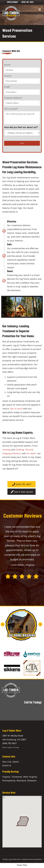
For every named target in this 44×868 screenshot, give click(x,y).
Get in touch (16, 409)
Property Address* (22, 101)
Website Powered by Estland (32, 859)
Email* (22, 90)
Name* (22, 68)
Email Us (7, 765)
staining (6, 450)
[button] (32, 624)
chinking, (20, 450)
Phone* (22, 79)
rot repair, (31, 453)
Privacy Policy (22, 865)
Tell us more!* (22, 116)
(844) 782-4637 (28, 2)
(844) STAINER (12, 2)
